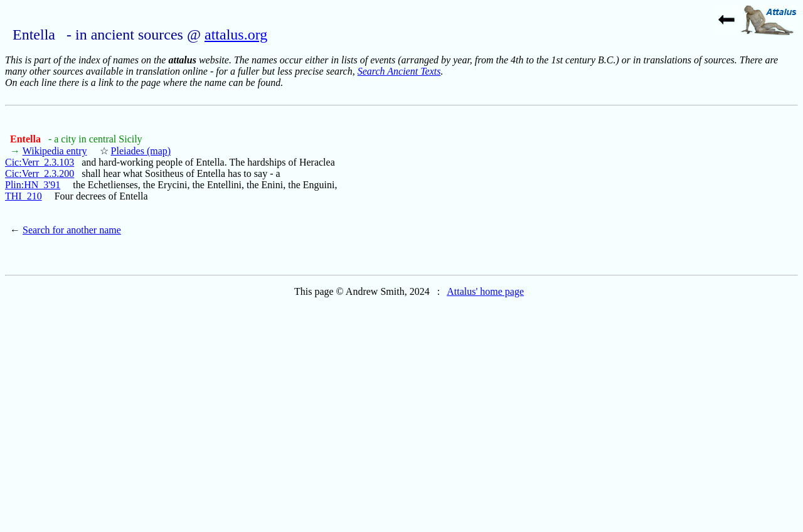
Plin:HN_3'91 (33, 185)
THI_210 (24, 196)
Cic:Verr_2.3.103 (40, 162)
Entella (27, 139)
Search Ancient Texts (399, 71)
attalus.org (236, 35)
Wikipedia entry (55, 151)
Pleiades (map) (141, 151)
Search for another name (72, 230)
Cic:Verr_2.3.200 (40, 173)
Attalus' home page (485, 291)
